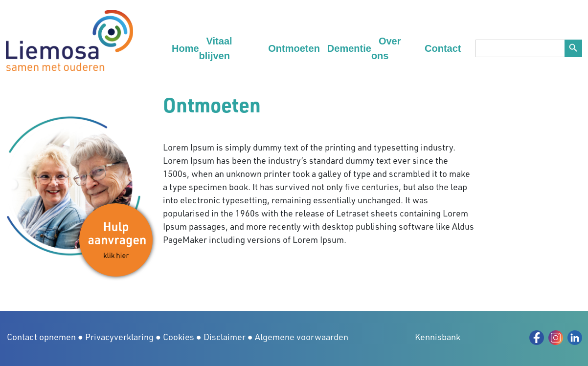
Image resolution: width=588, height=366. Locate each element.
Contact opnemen (41, 337)
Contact (443, 48)
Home (185, 48)
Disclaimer (225, 337)
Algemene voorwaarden (302, 337)
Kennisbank (438, 337)
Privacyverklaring (119, 337)
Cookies (179, 337)
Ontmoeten (294, 48)
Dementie (349, 48)
